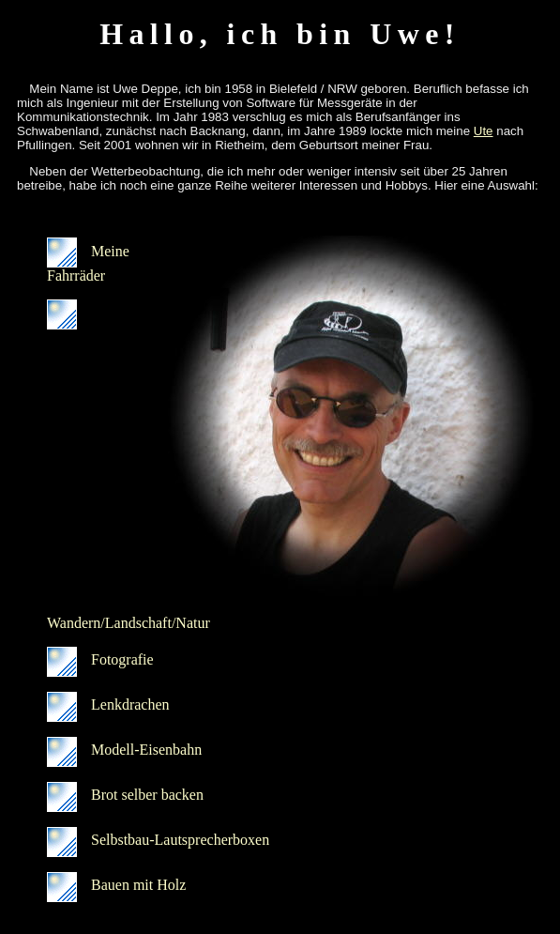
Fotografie (100, 659)
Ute (484, 131)
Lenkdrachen (108, 704)
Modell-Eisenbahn (124, 750)
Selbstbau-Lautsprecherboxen (158, 840)
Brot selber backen (125, 795)
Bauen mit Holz (116, 885)
